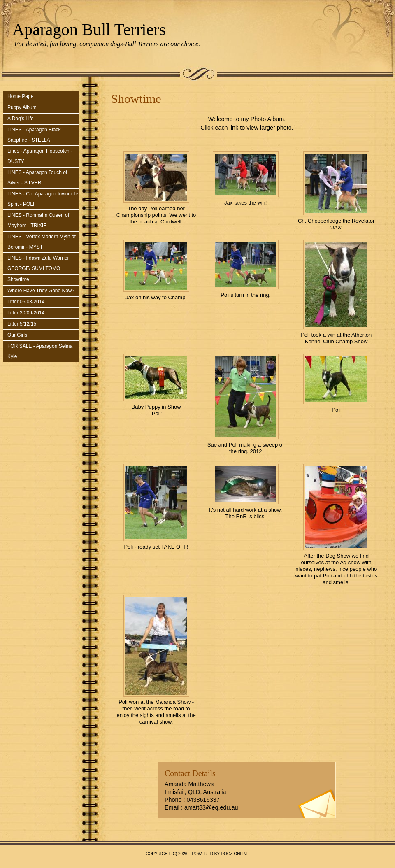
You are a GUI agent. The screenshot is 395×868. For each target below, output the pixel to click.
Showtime (18, 279)
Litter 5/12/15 (22, 324)
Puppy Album (22, 107)
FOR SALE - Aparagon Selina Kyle (40, 351)
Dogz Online (235, 854)
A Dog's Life (21, 119)
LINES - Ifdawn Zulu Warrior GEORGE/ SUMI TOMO (38, 263)
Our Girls (17, 335)
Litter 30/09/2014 (26, 313)
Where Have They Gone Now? (41, 291)
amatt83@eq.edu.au (211, 807)
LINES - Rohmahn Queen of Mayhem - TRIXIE (38, 220)
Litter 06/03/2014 (26, 302)
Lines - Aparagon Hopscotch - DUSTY (40, 156)
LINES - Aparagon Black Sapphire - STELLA (34, 135)
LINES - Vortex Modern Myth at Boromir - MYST (42, 242)
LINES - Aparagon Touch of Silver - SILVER (37, 178)
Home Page (20, 96)
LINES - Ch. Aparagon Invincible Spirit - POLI (43, 199)
